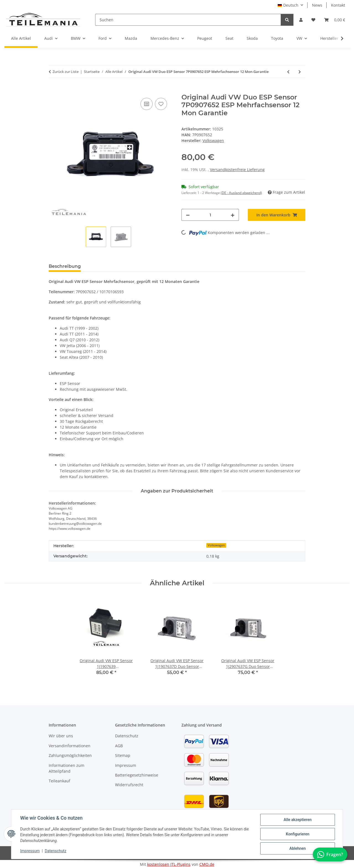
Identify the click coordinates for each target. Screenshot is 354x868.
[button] (301, 20)
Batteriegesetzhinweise (137, 775)
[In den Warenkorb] (53, 90)
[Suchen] (188, 20)
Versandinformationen (70, 746)
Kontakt (338, 5)
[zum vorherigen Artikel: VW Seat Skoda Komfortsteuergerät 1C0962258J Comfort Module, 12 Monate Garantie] (288, 72)
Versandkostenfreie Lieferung (237, 170)
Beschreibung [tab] (65, 266)
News (317, 5)
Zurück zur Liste (66, 72)
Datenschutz (56, 851)
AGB (119, 746)
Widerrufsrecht (129, 785)
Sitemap (123, 755)
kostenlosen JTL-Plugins (169, 864)
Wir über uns (61, 736)
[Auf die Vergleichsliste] (147, 104)
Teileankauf (59, 781)
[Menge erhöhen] (233, 215)
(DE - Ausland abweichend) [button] (241, 193)
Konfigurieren (297, 834)
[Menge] (210, 215)
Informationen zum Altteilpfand (67, 768)
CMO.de (207, 864)
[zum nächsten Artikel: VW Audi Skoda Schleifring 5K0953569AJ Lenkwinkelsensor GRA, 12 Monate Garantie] (300, 72)
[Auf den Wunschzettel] (161, 104)
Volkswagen (216, 545)
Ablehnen (297, 848)
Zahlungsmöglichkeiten (70, 755)
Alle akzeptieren (297, 820)
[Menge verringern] (188, 215)
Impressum (30, 851)
